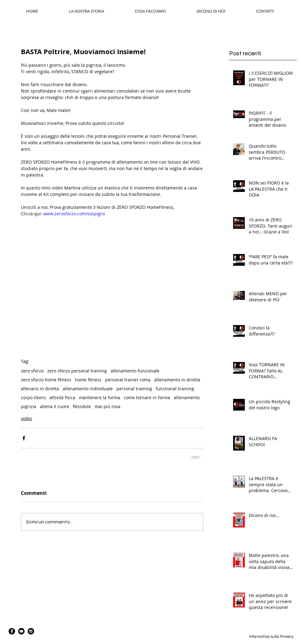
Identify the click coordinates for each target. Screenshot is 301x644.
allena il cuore (55, 406)
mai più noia (107, 406)
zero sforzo (32, 371)
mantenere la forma (100, 398)
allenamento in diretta (177, 380)
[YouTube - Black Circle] (21, 631)
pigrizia (29, 406)
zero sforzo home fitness (46, 380)
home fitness (88, 380)
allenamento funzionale (135, 371)
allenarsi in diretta (40, 389)
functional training (175, 389)
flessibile (82, 406)
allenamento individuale (88, 389)
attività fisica (62, 398)
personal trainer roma (128, 380)
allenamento (187, 398)
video (26, 418)
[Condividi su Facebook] (24, 438)
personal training (134, 389)
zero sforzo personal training (77, 371)
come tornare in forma (147, 398)
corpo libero (33, 398)
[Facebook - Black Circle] (12, 631)
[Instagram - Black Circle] (31, 631)
